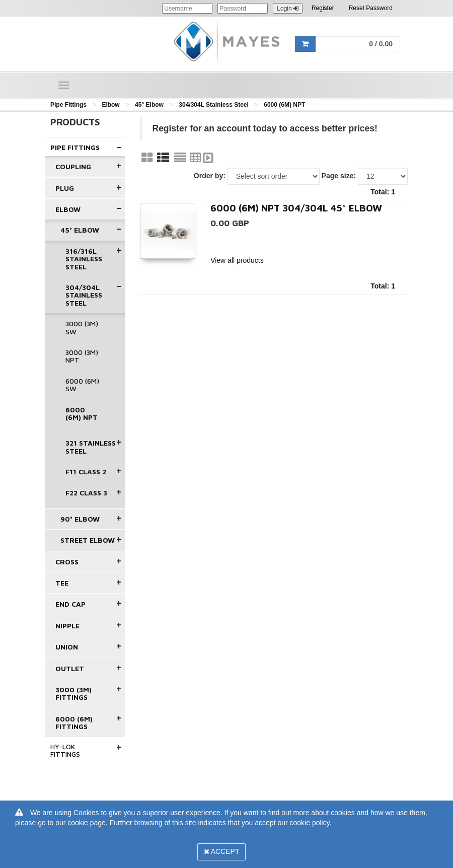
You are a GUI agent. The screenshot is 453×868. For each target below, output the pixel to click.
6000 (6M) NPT (284, 105)
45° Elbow (149, 105)
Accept (222, 851)
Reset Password (371, 8)
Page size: (339, 176)
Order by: (210, 176)
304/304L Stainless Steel (214, 105)
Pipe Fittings (68, 105)
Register (323, 8)
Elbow (110, 105)
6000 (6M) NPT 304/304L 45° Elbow (296, 208)
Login (288, 9)
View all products (237, 260)
